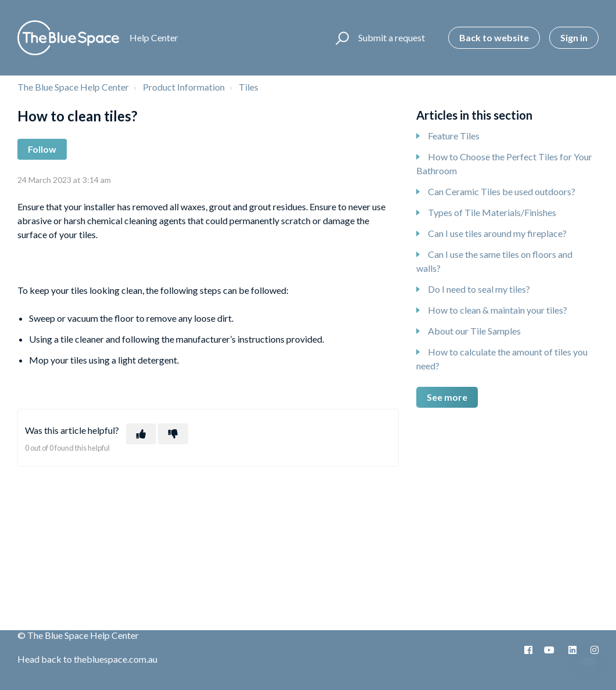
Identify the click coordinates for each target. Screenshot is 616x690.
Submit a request (392, 37)
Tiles (248, 87)
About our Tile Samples (474, 331)
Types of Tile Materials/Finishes (492, 212)
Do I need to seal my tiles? (479, 289)
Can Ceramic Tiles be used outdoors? (502, 191)
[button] (341, 38)
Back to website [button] (494, 37)
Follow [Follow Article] (42, 149)
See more (447, 397)
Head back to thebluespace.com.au (87, 659)
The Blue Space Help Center (73, 87)
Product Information (184, 87)
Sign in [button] (574, 37)
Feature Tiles (454, 136)
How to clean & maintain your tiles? (498, 310)
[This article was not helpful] (173, 434)
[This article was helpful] (141, 434)
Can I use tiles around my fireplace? (497, 233)
